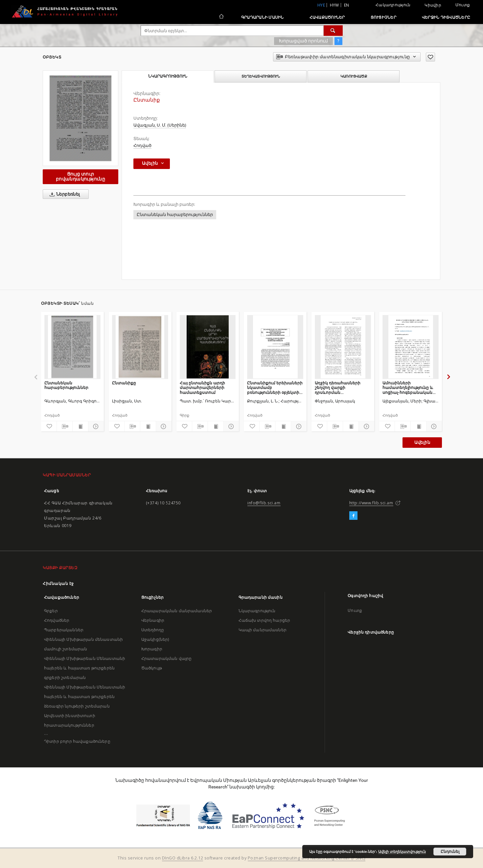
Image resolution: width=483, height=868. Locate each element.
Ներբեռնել (64, 194)
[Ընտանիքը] (140, 347)
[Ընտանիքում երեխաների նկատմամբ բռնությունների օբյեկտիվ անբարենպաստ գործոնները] (275, 347)
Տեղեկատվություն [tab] (261, 76)
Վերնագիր (153, 620)
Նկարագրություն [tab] (168, 76)
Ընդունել (450, 852)
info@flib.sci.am (264, 503)
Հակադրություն (393, 5)
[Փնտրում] (333, 31)
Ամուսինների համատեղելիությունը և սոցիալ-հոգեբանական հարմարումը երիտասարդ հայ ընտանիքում (408, 387)
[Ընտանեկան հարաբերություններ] (72, 347)
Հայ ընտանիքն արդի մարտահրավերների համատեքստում (202, 387)
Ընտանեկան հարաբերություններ (175, 215)
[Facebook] (353, 516)
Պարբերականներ (64, 630)
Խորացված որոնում (303, 41)
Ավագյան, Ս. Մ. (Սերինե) (160, 125)
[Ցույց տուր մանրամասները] (95, 426)
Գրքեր (51, 611)
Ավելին (422, 442)
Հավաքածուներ (327, 17)
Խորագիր (152, 649)
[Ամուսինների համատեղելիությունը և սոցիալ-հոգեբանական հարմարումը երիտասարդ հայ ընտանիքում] (411, 347)
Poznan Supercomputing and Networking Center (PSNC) (307, 858)
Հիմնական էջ (58, 583)
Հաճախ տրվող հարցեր (264, 620)
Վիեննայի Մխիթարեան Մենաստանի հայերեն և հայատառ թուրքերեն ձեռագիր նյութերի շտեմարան (85, 697)
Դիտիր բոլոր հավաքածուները (77, 741)
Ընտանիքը (124, 383)
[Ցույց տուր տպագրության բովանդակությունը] (80, 426)
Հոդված (142, 145)
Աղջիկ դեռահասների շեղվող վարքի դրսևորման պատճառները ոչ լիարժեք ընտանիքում (343, 387)
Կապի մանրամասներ (263, 630)
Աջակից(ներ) (155, 639)
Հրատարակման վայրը (167, 658)
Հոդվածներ (57, 620)
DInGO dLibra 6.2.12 (183, 858)
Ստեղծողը (153, 630)
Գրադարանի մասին (263, 17)
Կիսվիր (433, 5)
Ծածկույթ (152, 668)
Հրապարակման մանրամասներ (177, 611)
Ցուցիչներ (383, 17)
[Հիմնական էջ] (221, 17)
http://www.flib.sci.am (371, 503)
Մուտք (463, 5)
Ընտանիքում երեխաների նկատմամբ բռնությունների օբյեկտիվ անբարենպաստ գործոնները (275, 387)
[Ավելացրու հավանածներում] (430, 57)
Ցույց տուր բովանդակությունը (80, 176)
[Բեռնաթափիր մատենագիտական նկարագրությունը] (65, 426)
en (347, 5)
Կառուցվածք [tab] (354, 76)
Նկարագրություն (257, 611)
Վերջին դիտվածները (446, 17)
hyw (334, 5)
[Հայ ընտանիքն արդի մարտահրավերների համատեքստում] (208, 347)
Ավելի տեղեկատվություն (402, 852)
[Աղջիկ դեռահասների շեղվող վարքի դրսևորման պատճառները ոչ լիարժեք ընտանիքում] (343, 347)
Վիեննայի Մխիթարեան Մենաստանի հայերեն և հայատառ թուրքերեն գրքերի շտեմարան (85, 668)
